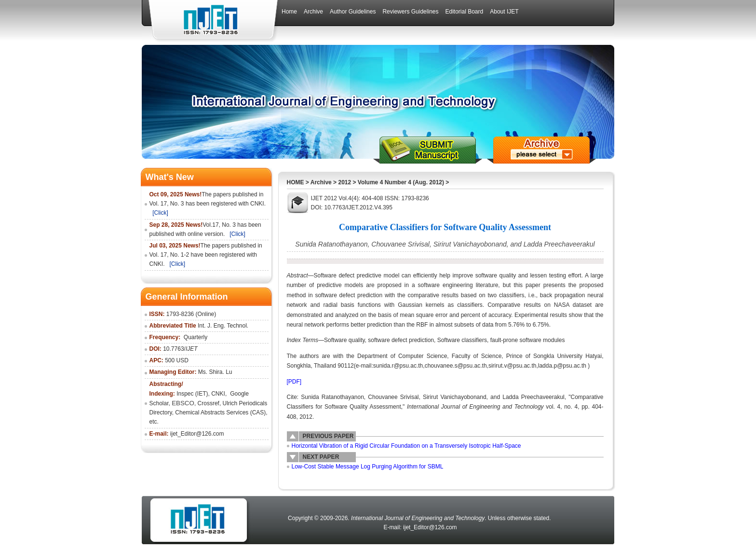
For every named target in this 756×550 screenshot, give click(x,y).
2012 (344, 182)
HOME (296, 182)
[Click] (160, 213)
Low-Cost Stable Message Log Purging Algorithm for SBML (368, 467)
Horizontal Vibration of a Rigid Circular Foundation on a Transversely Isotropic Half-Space (406, 446)
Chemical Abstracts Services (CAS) (220, 412)
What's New (170, 177)
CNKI (218, 394)
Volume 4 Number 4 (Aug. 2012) (401, 182)
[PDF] (294, 382)
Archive (321, 182)
